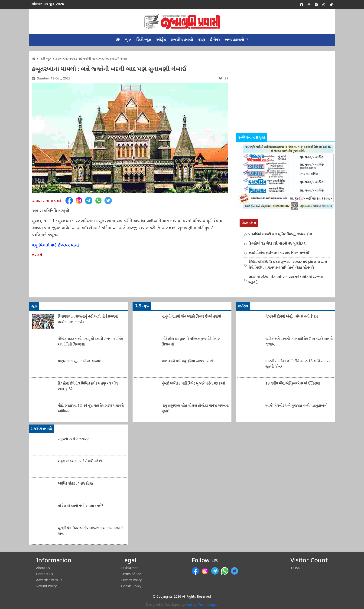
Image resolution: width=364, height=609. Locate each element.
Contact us (45, 574)
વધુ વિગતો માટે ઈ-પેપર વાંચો (55, 245)
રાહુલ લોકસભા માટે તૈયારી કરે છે (80, 462)
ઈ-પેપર (215, 40)
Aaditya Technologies (202, 605)
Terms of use (131, 574)
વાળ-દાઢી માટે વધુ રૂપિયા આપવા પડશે (187, 361)
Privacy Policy (131, 580)
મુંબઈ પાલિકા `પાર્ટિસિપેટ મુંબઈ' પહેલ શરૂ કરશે (193, 384)
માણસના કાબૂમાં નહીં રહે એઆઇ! (80, 361)
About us (43, 568)
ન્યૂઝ (128, 40)
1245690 (297, 568)
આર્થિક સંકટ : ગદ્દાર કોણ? (76, 484)
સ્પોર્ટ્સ (161, 40)
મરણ (201, 40)
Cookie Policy (131, 586)
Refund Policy (46, 586)
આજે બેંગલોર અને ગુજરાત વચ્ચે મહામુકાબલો (296, 406)
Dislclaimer (129, 568)
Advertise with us (49, 580)
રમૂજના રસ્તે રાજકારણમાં (75, 439)
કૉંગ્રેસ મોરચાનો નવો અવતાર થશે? (81, 506)
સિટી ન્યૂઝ (144, 40)
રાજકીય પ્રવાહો (182, 40)
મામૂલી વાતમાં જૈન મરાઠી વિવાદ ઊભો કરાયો (191, 317)
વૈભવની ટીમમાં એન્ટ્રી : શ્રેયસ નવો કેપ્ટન (292, 317)
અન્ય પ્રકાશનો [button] (235, 40)
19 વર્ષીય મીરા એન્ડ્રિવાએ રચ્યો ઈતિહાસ (293, 384)
